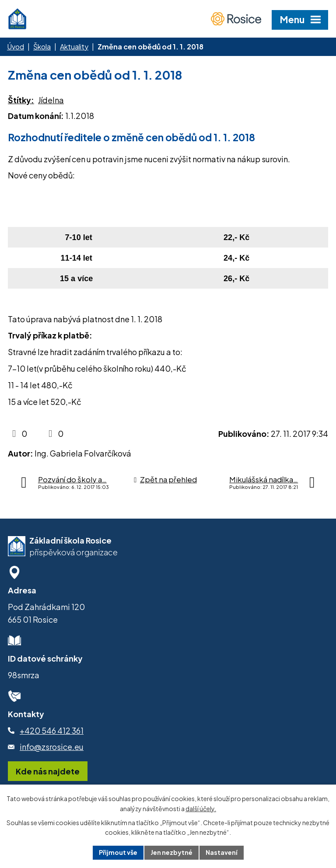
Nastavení (222, 852)
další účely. (201, 809)
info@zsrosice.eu (52, 747)
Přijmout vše (118, 852)
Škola (42, 47)
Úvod (16, 47)
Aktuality (74, 47)
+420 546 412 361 (52, 730)
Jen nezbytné (171, 852)
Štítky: (21, 100)
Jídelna (51, 100)
